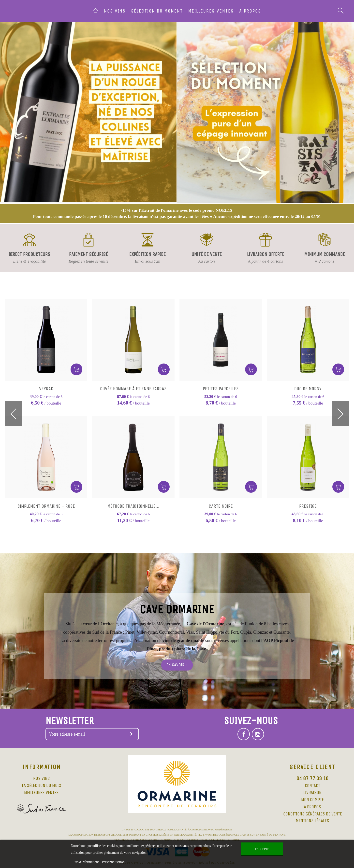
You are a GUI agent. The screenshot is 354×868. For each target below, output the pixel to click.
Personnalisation (113, 862)
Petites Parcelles (221, 389)
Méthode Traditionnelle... (133, 506)
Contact (312, 786)
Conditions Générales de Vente (313, 814)
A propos (250, 11)
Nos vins (115, 11)
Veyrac (46, 389)
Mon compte (312, 800)
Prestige (308, 506)
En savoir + (177, 665)
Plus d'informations (86, 862)
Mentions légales (312, 821)
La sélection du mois (42, 785)
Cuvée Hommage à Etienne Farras (133, 389)
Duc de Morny (308, 389)
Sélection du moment (157, 11)
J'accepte (262, 849)
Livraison (312, 793)
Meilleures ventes (211, 11)
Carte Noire (221, 506)
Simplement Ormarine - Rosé (46, 506)
